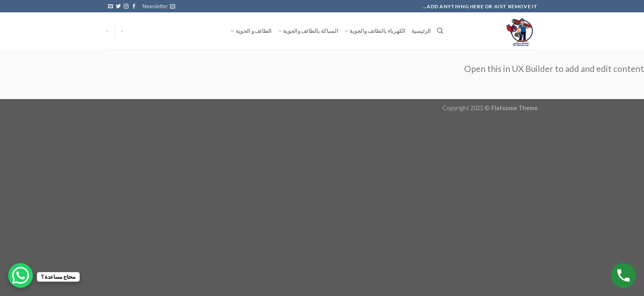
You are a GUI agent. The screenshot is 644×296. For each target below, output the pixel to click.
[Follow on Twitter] (118, 7)
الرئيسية (421, 31)
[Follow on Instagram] (126, 7)
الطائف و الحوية (251, 31)
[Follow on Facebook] (134, 7)
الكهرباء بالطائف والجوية (375, 31)
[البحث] (440, 31)
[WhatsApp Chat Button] (21, 275)
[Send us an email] (110, 7)
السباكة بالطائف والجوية (308, 31)
